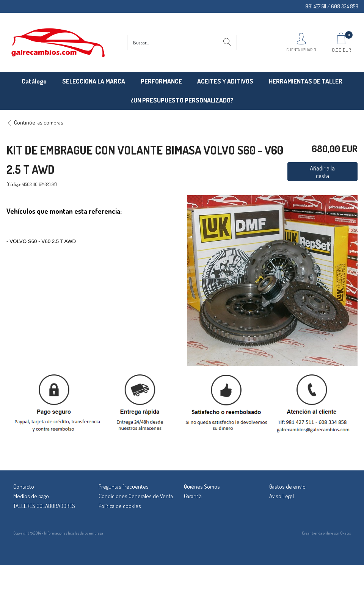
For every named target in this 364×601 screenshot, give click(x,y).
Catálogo (34, 81)
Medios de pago (31, 496)
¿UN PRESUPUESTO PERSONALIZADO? (182, 100)
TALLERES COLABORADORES (44, 506)
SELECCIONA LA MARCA (94, 81)
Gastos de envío (287, 487)
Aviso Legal (282, 496)
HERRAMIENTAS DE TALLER (306, 81)
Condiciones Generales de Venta (136, 496)
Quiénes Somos (202, 487)
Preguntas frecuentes (124, 487)
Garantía (193, 496)
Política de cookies (120, 506)
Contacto (24, 487)
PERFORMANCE (161, 81)
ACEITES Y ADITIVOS (225, 81)
